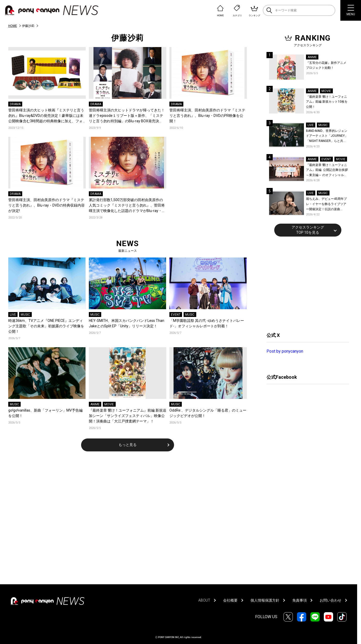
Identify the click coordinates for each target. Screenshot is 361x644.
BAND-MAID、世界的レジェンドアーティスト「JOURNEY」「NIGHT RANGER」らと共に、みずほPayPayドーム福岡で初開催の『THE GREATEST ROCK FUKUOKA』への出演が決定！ (327, 136)
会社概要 (230, 600)
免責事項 (300, 600)
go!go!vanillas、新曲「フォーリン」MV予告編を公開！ (45, 413)
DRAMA (15, 104)
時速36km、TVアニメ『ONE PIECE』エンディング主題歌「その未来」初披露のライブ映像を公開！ (46, 326)
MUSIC (25, 315)
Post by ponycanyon (285, 351)
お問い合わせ (331, 600)
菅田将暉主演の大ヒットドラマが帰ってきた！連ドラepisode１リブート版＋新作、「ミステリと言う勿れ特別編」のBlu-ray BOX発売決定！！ (127, 116)
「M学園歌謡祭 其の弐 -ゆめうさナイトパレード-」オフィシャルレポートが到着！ (207, 323)
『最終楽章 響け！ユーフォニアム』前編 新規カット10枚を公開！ (327, 102)
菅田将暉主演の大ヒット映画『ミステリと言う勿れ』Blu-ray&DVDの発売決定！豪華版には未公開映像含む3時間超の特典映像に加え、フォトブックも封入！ (46, 116)
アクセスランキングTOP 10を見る (308, 230)
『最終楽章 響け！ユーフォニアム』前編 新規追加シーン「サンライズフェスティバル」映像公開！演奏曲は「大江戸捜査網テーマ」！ (128, 416)
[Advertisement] (305, 284)
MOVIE (109, 404)
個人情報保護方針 (265, 600)
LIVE (13, 315)
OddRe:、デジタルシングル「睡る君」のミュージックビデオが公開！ (208, 413)
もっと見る (128, 445)
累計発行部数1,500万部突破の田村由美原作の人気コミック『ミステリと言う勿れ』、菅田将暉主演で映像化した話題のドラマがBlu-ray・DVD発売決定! (127, 206)
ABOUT (204, 600)
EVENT (176, 315)
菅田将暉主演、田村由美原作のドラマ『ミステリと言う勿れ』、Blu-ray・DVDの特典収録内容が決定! (46, 205)
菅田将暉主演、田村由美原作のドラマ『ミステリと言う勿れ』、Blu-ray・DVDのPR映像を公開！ (207, 116)
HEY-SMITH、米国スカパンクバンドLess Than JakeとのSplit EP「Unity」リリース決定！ (127, 323)
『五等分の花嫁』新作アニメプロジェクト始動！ (326, 65)
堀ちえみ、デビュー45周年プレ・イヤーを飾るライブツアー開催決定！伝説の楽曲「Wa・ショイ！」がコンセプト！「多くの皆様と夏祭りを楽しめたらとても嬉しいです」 (327, 204)
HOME (13, 26)
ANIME (95, 404)
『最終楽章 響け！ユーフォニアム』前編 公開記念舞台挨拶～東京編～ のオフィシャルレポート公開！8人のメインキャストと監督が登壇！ (327, 171)
